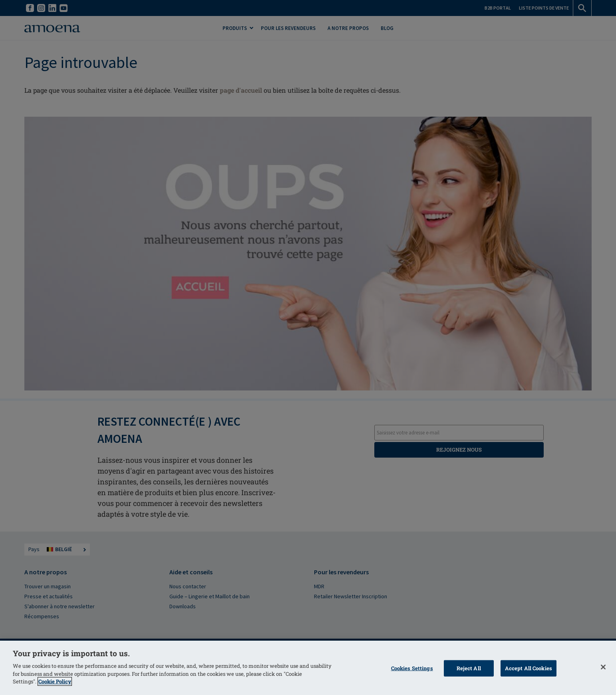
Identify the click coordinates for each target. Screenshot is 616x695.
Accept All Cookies (529, 668)
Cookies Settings (412, 668)
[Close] (603, 667)
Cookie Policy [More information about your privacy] (55, 681)
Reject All (469, 668)
